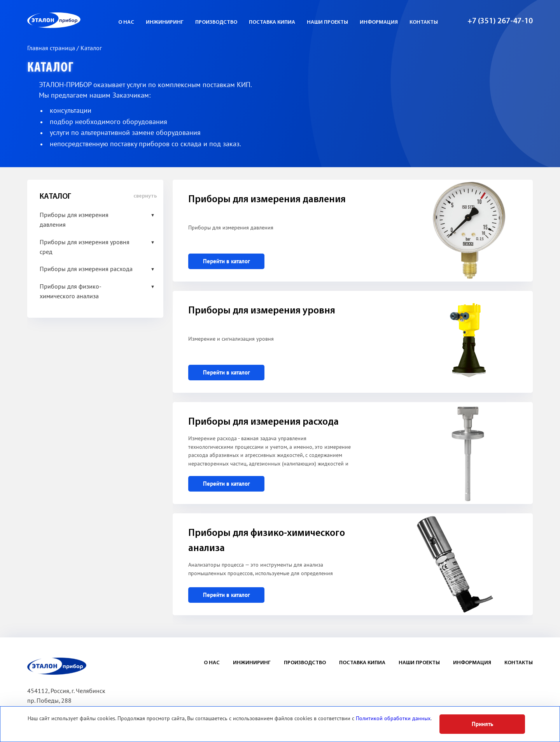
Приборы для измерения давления (74, 220)
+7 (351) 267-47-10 (500, 21)
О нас (126, 22)
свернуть (145, 196)
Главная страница (52, 48)
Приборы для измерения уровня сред (85, 247)
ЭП (73, 20)
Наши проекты (327, 22)
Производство (216, 22)
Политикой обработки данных (393, 718)
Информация (379, 22)
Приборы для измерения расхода (86, 269)
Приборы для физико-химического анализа (71, 291)
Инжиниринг (165, 22)
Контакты (424, 22)
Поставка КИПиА (272, 22)
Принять (482, 724)
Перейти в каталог (227, 261)
